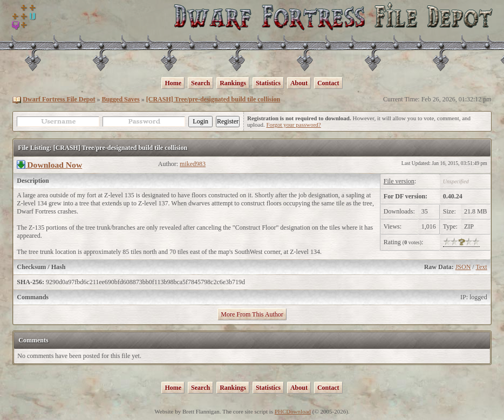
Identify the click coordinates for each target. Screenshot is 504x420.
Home (173, 83)
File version (399, 181)
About (299, 83)
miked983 (193, 164)
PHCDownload (293, 411)
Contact (328, 83)
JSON (463, 267)
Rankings (233, 83)
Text (481, 267)
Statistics (268, 83)
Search (200, 83)
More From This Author (252, 314)
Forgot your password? (293, 125)
